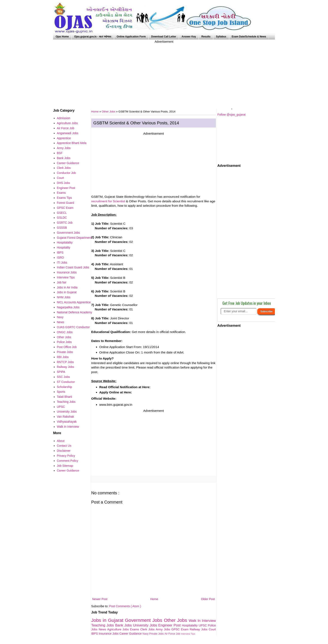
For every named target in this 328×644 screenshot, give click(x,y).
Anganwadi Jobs (68, 133)
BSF (60, 153)
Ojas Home (62, 37)
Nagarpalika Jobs (68, 307)
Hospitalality (190, 625)
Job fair (62, 282)
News (103, 629)
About (61, 441)
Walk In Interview (202, 621)
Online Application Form (131, 37)
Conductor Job (66, 173)
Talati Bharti (65, 397)
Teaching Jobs (103, 625)
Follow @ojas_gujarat (231, 115)
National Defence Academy (75, 312)
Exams (135, 629)
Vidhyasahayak (67, 422)
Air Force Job (173, 634)
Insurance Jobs (109, 634)
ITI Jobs (62, 263)
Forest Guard (65, 203)
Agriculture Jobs (119, 629)
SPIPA (61, 372)
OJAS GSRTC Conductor (73, 327)
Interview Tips (188, 634)
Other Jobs (109, 112)
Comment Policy (68, 461)
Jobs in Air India (67, 287)
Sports (61, 392)
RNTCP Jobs (65, 362)
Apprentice (64, 138)
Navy (146, 634)
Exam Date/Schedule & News (249, 37)
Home (154, 599)
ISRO (60, 258)
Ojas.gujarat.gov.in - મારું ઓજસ (93, 37)
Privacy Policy (66, 456)
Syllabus (221, 37)
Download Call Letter (164, 37)
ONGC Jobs (65, 332)
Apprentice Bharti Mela (72, 143)
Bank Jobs (124, 625)
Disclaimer (64, 451)
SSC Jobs (63, 377)
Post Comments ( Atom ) (125, 606)
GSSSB (62, 228)
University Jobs (146, 625)
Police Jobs (64, 342)
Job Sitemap (65, 466)
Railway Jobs (199, 629)
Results (206, 37)
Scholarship (65, 387)
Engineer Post (170, 625)
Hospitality (64, 247)
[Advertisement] (164, 73)
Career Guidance (131, 634)
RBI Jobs (63, 357)
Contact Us (64, 446)
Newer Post (100, 599)
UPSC (203, 625)
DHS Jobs (63, 183)
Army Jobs (164, 629)
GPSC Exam (181, 629)
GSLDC (62, 218)
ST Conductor (66, 382)
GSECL (62, 213)
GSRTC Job (65, 223)
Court (212, 629)
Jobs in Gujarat (108, 620)
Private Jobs (157, 634)
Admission (64, 118)
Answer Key (189, 37)
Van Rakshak (65, 417)
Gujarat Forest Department (74, 238)
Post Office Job (67, 347)
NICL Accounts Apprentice (74, 302)
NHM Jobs (64, 297)
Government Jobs (144, 620)
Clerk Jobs (148, 629)
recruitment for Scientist (108, 201)
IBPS (95, 634)
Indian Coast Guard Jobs (73, 267)
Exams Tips (64, 198)
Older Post (208, 599)
